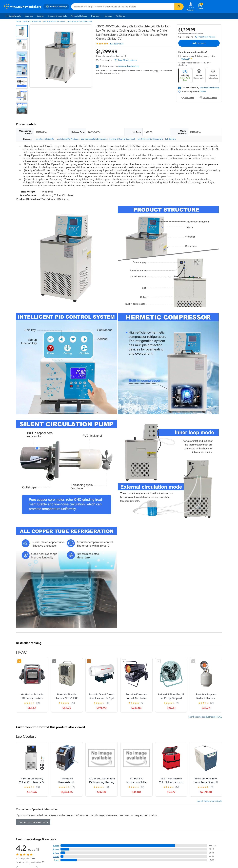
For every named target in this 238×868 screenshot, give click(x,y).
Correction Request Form (33, 822)
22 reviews (118, 44)
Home (19, 21)
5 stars (56, 846)
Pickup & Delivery (79, 16)
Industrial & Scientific (32, 21)
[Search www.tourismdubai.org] (123, 7)
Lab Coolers (170, 139)
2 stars (56, 857)
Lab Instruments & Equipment (80, 21)
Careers (108, 16)
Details (203, 91)
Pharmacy (96, 16)
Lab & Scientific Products (54, 21)
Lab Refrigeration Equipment (150, 139)
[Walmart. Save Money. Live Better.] (22, 7)
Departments (13, 16)
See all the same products (210, 801)
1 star (57, 860)
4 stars (56, 849)
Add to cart (199, 43)
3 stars (56, 853)
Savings (40, 16)
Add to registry (208, 98)
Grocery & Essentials (57, 16)
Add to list (188, 98)
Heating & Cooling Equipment (122, 139)
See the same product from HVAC (205, 717)
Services (29, 16)
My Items (120, 16)
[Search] (179, 7)
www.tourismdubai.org (129, 66)
